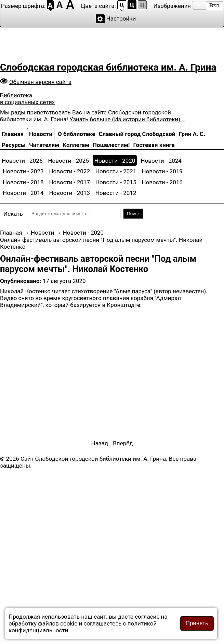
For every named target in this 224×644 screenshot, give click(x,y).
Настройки (121, 18)
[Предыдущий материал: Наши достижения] (100, 443)
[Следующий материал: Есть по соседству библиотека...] (123, 443)
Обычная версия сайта (40, 82)
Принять (197, 623)
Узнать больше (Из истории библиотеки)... (127, 119)
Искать (13, 214)
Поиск (133, 214)
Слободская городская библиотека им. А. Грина (108, 67)
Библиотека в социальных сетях (27, 99)
